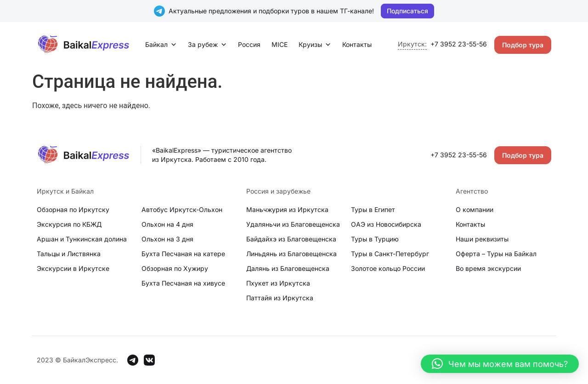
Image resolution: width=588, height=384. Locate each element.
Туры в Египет (373, 209)
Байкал (161, 45)
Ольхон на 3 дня (167, 239)
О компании (475, 209)
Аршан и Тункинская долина (82, 239)
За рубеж (207, 45)
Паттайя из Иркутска (280, 298)
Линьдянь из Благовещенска (291, 254)
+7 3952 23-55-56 (459, 44)
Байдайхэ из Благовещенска (291, 239)
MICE (280, 44)
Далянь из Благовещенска (288, 268)
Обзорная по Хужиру (175, 268)
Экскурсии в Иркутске (73, 268)
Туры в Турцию (375, 239)
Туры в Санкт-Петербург (390, 254)
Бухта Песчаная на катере (183, 254)
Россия (249, 44)
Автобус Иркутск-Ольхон (182, 209)
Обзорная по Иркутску (73, 209)
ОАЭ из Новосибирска (386, 224)
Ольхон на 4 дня (167, 224)
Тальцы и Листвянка (69, 254)
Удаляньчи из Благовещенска (293, 224)
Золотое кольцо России (388, 268)
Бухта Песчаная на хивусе (183, 283)
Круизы (315, 45)
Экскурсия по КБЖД (69, 224)
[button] (500, 364)
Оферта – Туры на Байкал (496, 254)
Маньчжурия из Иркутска (287, 209)
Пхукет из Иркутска (278, 283)
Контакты (357, 44)
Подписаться (407, 11)
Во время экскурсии (488, 268)
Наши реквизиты (482, 239)
